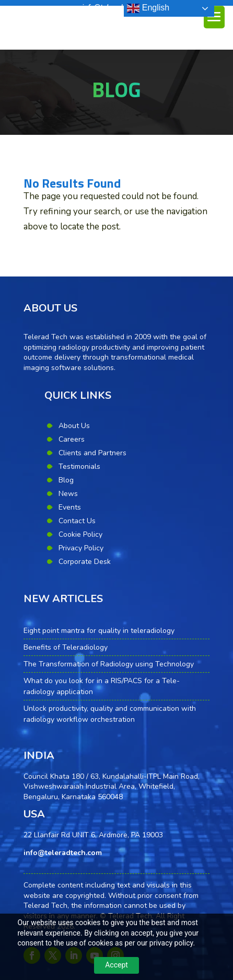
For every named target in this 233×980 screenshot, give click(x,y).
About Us (74, 426)
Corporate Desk (85, 562)
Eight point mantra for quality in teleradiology (99, 631)
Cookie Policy (80, 534)
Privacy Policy (81, 548)
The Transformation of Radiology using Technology (109, 664)
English (148, 8)
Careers (72, 439)
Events (70, 507)
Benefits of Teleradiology (66, 647)
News (68, 494)
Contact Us (77, 521)
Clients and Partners (92, 453)
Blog (66, 480)
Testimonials (79, 466)
